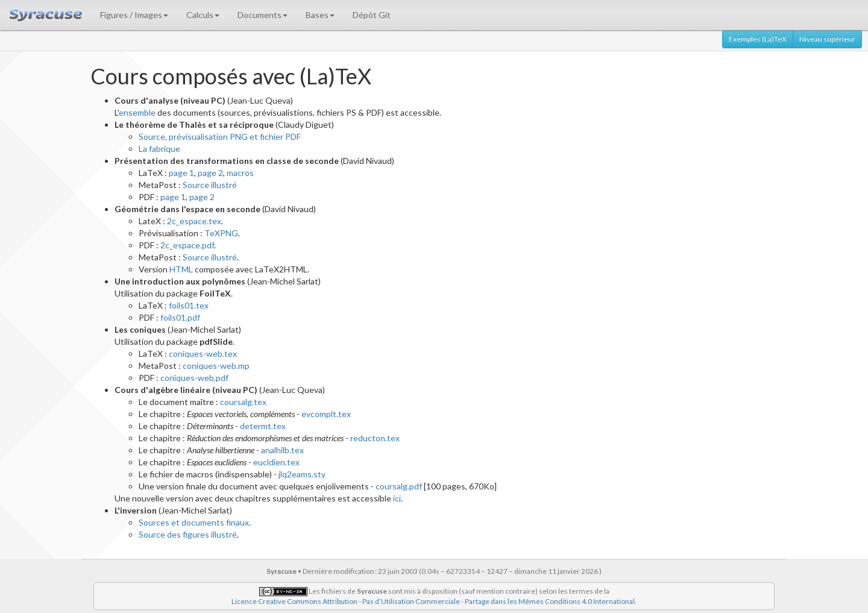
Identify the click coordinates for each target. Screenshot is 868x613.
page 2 (210, 173)
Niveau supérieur (827, 39)
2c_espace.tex (194, 221)
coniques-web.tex (203, 354)
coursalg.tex (243, 402)
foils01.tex (189, 305)
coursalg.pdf (399, 486)
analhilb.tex (282, 450)
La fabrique (159, 149)
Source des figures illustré (188, 534)
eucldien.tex (276, 462)
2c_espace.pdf (187, 245)
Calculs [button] (203, 15)
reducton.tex (375, 438)
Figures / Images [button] (134, 15)
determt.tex (263, 426)
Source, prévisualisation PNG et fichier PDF (220, 137)
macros (240, 173)
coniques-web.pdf (194, 378)
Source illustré (210, 185)
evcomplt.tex (326, 414)
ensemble (137, 112)
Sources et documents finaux (194, 522)
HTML (181, 269)
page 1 (181, 173)
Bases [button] (320, 15)
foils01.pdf (180, 317)
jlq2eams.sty (302, 474)
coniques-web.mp (216, 366)
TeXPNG (221, 233)
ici (397, 498)
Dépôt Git (372, 15)
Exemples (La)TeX (758, 39)
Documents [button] (263, 15)
